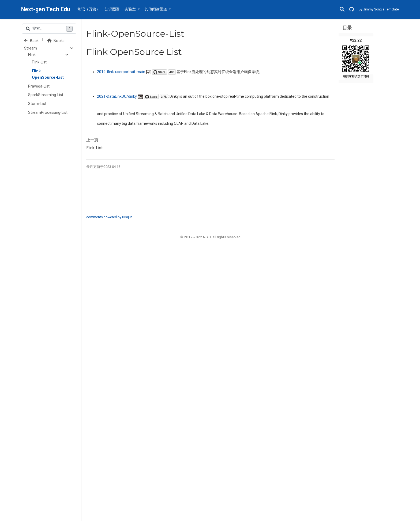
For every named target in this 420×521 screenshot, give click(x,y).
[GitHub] (352, 10)
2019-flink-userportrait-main (136, 72)
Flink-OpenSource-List (48, 74)
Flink (32, 55)
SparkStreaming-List (46, 95)
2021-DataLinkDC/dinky (132, 96)
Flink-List (39, 62)
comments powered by (109, 217)
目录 (347, 28)
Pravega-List (39, 86)
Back (31, 41)
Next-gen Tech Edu (46, 9)
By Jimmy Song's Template (379, 9)
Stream (31, 48)
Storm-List (37, 104)
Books (56, 41)
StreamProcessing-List (48, 113)
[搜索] (342, 10)
